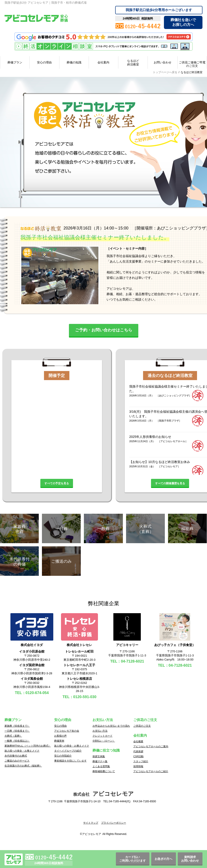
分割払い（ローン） (104, 741)
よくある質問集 (101, 766)
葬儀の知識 (74, 62)
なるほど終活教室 (133, 63)
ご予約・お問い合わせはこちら (104, 330)
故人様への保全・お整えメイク (22, 751)
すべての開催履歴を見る (170, 483)
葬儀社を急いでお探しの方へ (183, 22)
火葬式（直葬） (13, 736)
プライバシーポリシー (114, 823)
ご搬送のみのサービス (17, 761)
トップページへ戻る (165, 72)
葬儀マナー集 (100, 761)
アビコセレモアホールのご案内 (151, 746)
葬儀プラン (15, 62)
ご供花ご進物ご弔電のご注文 (192, 64)
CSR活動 (138, 756)
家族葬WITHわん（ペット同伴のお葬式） (28, 746)
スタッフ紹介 (141, 761)
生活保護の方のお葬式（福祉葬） (23, 766)
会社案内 (103, 62)
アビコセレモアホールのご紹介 (151, 771)
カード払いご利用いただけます (133, 859)
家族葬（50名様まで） (17, 726)
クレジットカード (102, 736)
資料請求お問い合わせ (190, 859)
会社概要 (138, 741)
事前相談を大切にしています (70, 761)
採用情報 (138, 766)
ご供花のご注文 (142, 726)
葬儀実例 (59, 741)
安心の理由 (44, 62)
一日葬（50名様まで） (17, 731)
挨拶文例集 (99, 756)
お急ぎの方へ (163, 859)
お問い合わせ (163, 62)
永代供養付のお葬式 (16, 756)
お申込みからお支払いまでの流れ (111, 726)
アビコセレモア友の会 (67, 731)
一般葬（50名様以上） (17, 741)
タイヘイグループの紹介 (68, 751)
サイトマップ (91, 823)
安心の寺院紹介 (63, 756)
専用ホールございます (159, 10)
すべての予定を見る (57, 483)
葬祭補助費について (104, 771)
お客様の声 (60, 736)
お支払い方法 (100, 731)
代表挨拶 (138, 751)
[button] (104, 815)
